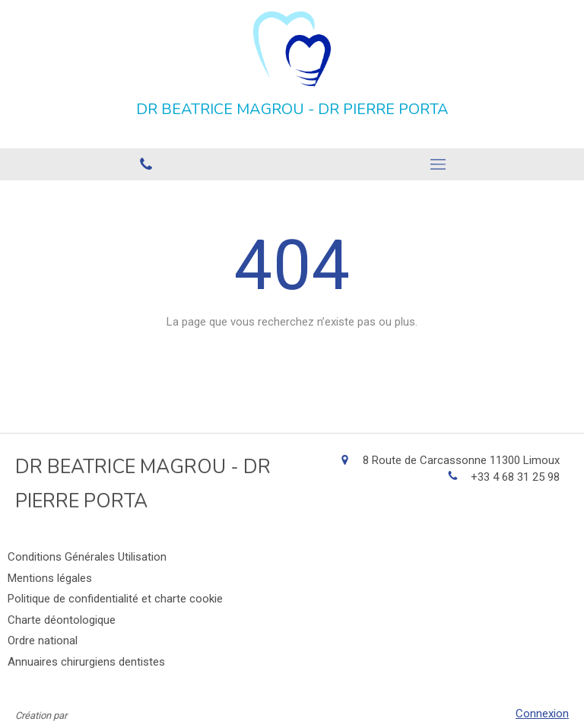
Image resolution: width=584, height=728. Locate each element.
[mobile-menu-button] (438, 164)
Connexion (542, 714)
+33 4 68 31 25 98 (515, 477)
